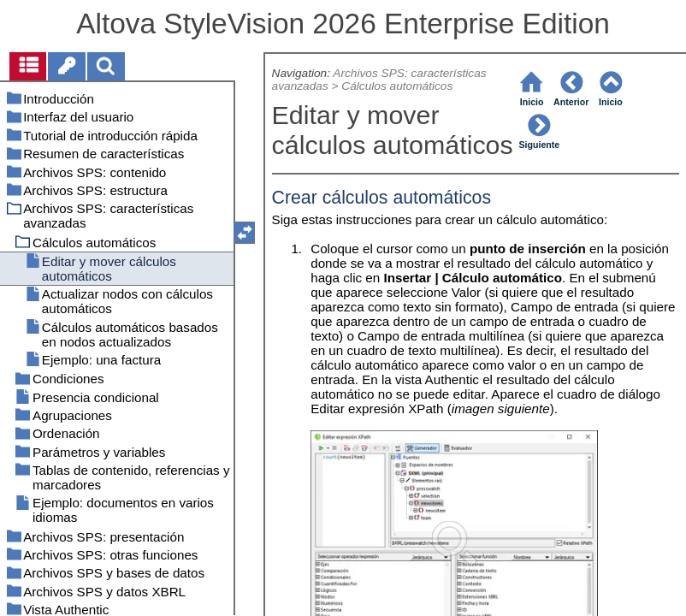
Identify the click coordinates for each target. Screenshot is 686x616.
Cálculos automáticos (397, 86)
